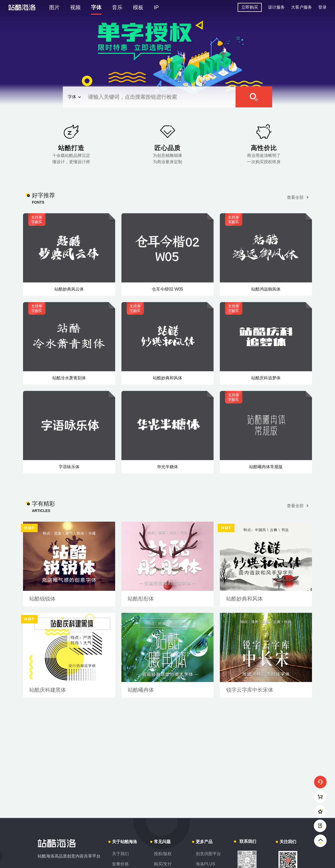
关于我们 (120, 854)
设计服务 (276, 7)
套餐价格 (120, 864)
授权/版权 (163, 854)
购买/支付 (163, 864)
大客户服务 (301, 7)
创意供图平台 (208, 854)
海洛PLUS (205, 864)
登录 (322, 7)
